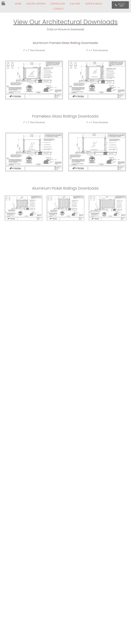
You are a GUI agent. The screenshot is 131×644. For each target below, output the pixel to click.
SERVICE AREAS (94, 4)
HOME (18, 4)
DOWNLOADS (58, 4)
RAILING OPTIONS (36, 4)
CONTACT (59, 9)
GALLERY (75, 4)
